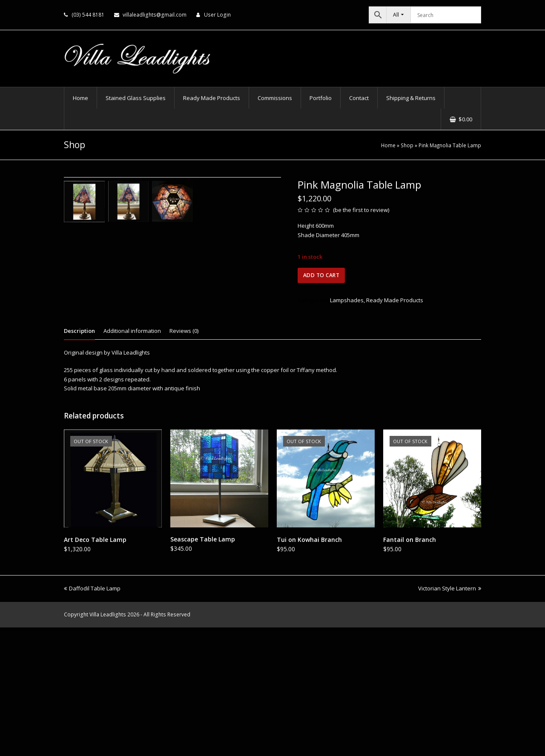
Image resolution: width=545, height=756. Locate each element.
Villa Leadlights (108, 743)
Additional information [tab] (132, 459)
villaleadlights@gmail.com (155, 15)
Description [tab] (79, 459)
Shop (407, 145)
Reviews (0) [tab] (184, 459)
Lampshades (347, 300)
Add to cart (321, 275)
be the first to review (361, 210)
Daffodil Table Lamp (92, 717)
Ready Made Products (395, 300)
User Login (217, 15)
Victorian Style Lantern (450, 717)
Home (388, 145)
